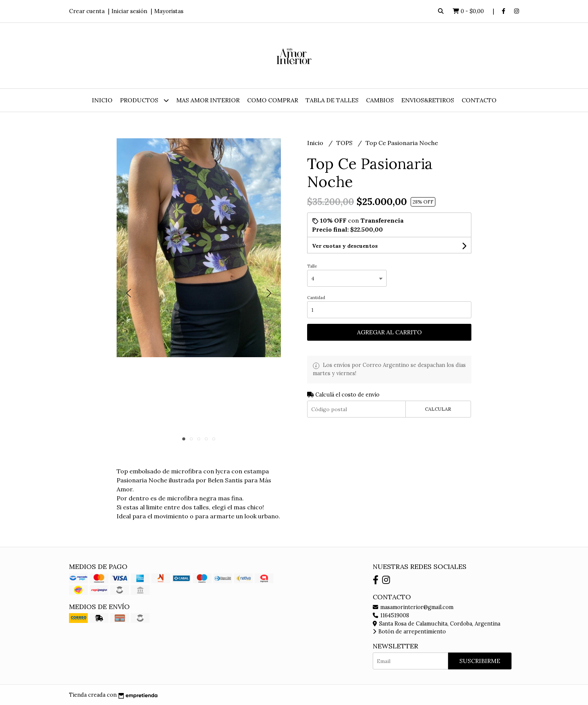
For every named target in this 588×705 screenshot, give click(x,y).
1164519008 (391, 615)
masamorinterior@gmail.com (413, 607)
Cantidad (316, 298)
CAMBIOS (380, 100)
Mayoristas (169, 11)
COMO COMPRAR (273, 100)
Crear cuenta (87, 11)
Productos (144, 100)
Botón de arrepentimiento (409, 632)
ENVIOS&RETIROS (428, 100)
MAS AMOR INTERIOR (208, 100)
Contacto (479, 100)
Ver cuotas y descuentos (345, 246)
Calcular (438, 409)
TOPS (345, 143)
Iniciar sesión (129, 11)
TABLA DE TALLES (332, 100)
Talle (312, 266)
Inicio (102, 100)
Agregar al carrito (389, 332)
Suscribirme (480, 661)
